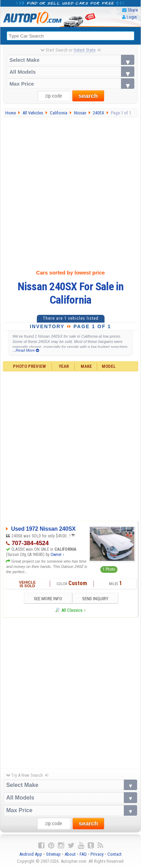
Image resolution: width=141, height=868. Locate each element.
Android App (31, 854)
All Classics (72, 610)
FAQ (83, 854)
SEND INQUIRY (95, 599)
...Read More (26, 350)
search (88, 96)
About (70, 854)
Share (133, 10)
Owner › (57, 555)
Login (132, 17)
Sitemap (53, 854)
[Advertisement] (70, 192)
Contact (115, 854)
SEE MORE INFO (48, 599)
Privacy (97, 854)
